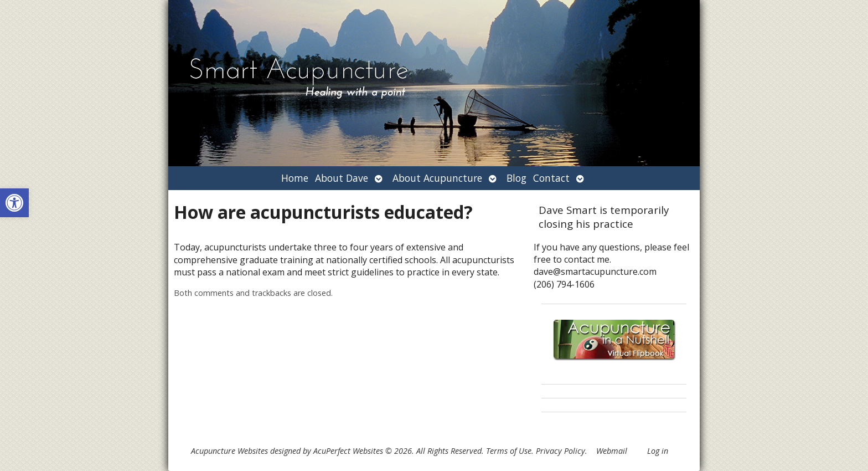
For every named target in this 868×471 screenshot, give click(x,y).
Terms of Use (509, 451)
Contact (551, 178)
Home (295, 178)
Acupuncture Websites (229, 451)
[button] (14, 203)
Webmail (612, 451)
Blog (516, 178)
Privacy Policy (560, 451)
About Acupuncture (437, 178)
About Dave (342, 178)
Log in (658, 451)
